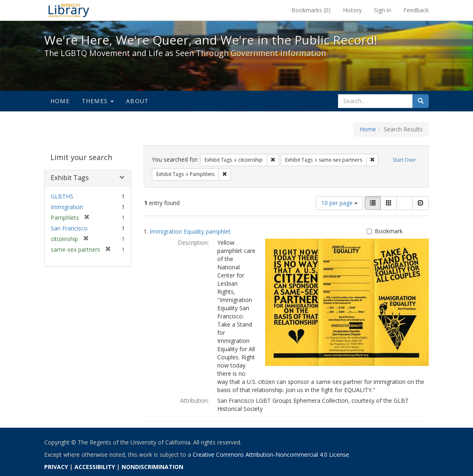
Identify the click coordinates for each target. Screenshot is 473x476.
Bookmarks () (311, 10)
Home (60, 101)
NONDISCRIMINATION (152, 467)
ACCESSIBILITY (95, 467)
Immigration (67, 207)
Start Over (404, 160)
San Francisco (69, 228)
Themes (98, 101)
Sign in (383, 10)
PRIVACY (56, 467)
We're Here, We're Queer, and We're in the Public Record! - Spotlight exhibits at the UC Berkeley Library (69, 10)
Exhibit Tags (70, 178)
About (137, 101)
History (352, 10)
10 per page (339, 203)
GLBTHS (62, 196)
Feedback (416, 10)
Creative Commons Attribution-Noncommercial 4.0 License (271, 455)
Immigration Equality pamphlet (190, 231)
